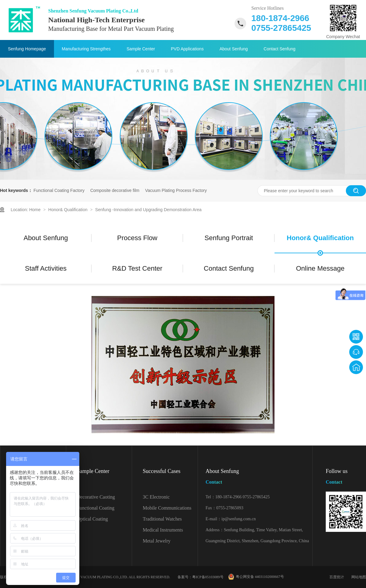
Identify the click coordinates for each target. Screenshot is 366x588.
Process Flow (137, 238)
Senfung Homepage (27, 49)
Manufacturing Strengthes (86, 49)
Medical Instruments (163, 530)
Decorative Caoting (96, 497)
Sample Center (141, 49)
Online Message (320, 268)
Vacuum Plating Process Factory (176, 190)
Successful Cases (161, 471)
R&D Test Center (137, 268)
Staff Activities (46, 268)
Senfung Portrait (229, 238)
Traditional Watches (162, 519)
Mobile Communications (167, 508)
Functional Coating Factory (59, 190)
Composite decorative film (115, 190)
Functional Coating (96, 508)
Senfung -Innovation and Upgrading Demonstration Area (148, 210)
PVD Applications (187, 49)
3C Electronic (156, 497)
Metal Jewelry (157, 541)
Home (36, 210)
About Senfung (234, 49)
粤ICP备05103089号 (208, 577)
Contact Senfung (279, 49)
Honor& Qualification (68, 210)
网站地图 (359, 577)
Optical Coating (92, 519)
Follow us (346, 478)
